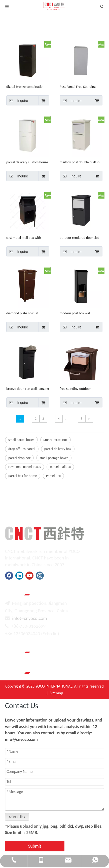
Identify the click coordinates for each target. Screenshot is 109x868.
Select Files (17, 817)
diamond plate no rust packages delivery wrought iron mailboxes (25, 313)
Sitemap (57, 693)
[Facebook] (9, 576)
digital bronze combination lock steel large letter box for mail (27, 87)
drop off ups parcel (22, 449)
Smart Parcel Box (56, 440)
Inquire (17, 100)
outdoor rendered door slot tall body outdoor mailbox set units (81, 238)
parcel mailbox (60, 467)
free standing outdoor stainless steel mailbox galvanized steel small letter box (79, 389)
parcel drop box (19, 458)
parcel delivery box (58, 449)
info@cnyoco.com (29, 618)
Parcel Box (53, 476)
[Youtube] (29, 576)
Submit (35, 846)
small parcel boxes (21, 440)
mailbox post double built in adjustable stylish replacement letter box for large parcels (80, 162)
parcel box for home (23, 476)
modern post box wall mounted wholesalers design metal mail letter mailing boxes (80, 313)
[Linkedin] (19, 576)
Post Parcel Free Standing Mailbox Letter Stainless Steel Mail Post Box (81, 87)
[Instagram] (40, 576)
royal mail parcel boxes (25, 467)
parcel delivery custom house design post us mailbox (27, 162)
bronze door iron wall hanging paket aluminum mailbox (28, 389)
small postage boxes (54, 458)
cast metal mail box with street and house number (24, 238)
